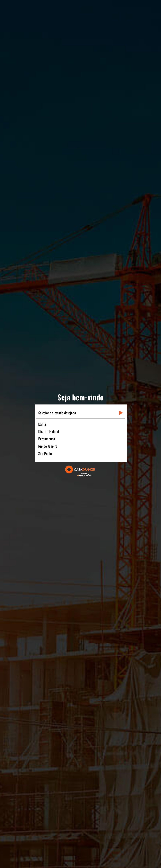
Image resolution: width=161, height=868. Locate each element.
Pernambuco (47, 439)
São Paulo (45, 453)
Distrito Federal (49, 431)
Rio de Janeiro (48, 446)
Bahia (42, 424)
